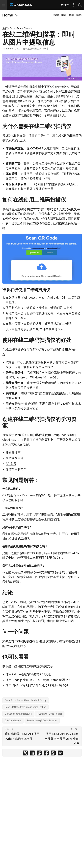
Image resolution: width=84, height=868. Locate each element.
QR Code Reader (13, 721)
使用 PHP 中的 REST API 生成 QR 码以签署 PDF (37, 686)
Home (8, 15)
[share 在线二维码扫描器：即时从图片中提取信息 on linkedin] (32, 754)
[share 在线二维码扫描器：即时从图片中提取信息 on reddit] (39, 754)
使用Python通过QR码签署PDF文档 (28, 674)
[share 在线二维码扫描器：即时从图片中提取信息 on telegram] (60, 754)
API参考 (11, 464)
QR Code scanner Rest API (18, 714)
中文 (65, 5)
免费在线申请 (15, 458)
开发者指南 (13, 452)
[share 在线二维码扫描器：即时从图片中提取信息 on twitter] (25, 754)
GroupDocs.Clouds (21, 28)
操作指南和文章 (16, 469)
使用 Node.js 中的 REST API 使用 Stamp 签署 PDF (39, 680)
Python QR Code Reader (50, 714)
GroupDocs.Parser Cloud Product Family (26, 700)
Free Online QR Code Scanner (42, 721)
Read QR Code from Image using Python (25, 707)
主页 (5, 28)
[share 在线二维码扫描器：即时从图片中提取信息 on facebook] (46, 754)
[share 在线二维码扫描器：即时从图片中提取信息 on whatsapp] (53, 754)
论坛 (8, 646)
